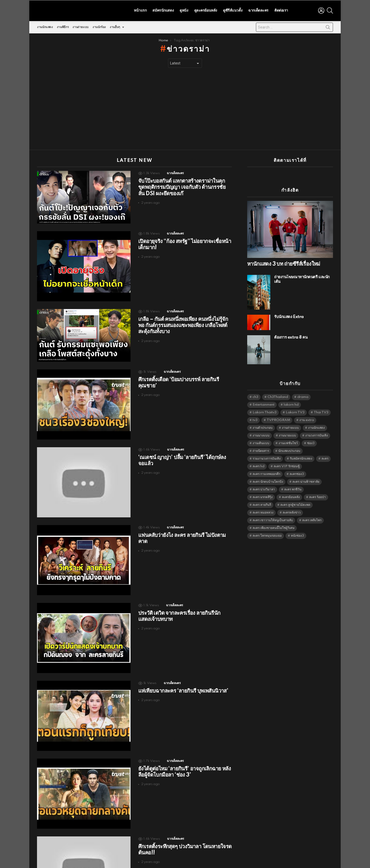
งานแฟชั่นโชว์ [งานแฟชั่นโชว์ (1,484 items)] (288, 442)
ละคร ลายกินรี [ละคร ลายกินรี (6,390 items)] (262, 504)
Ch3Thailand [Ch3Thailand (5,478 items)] (278, 396)
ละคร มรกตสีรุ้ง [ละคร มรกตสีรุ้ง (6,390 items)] (263, 496)
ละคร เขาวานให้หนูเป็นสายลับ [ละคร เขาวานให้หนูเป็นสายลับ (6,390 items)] (273, 519)
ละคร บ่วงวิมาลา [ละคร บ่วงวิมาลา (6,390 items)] (264, 488)
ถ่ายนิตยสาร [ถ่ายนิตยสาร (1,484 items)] (261, 450)
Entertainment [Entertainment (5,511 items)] (263, 403)
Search (328, 27)
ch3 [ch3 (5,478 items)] (255, 396)
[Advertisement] (185, 108)
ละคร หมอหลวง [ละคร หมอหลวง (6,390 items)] (263, 511)
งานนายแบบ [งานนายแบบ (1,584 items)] (287, 434)
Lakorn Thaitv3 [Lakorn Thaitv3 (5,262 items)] (265, 411)
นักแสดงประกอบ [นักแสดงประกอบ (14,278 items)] (289, 450)
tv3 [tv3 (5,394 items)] (255, 419)
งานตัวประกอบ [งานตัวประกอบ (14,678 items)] (263, 427)
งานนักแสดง (45, 26)
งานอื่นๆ (115, 27)
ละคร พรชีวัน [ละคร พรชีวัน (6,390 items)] (293, 488)
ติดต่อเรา (281, 10)
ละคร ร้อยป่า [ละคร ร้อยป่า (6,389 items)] (317, 496)
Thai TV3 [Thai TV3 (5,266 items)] (321, 411)
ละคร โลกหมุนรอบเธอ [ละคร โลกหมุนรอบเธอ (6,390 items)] (267, 534)
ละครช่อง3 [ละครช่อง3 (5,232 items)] (297, 473)
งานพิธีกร (63, 26)
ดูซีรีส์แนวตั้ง (233, 10)
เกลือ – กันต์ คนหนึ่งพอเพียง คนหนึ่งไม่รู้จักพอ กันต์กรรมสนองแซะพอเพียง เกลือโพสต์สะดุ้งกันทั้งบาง (183, 324)
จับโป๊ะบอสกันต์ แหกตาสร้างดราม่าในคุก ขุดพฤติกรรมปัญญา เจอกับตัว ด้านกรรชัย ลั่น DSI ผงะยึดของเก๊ (182, 186)
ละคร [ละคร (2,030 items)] (325, 457)
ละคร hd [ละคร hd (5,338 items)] (258, 465)
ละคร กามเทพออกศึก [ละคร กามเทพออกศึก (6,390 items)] (266, 473)
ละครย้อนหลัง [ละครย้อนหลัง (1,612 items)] (291, 496)
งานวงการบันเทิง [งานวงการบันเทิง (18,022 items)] (317, 434)
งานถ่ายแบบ (81, 26)
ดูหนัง (184, 10)
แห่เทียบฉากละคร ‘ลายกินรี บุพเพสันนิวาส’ (183, 690)
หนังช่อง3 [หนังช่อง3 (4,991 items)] (297, 534)
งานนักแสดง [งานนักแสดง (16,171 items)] (316, 427)
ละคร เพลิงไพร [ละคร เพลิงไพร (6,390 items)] (312, 519)
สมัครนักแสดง (163, 10)
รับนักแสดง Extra (289, 316)
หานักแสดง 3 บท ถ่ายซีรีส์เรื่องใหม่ (284, 263)
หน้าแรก (140, 10)
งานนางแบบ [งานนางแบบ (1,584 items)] (261, 434)
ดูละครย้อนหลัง (206, 10)
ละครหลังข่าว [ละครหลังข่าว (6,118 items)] (292, 511)
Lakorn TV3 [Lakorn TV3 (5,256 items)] (295, 411)
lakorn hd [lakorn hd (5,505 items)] (291, 403)
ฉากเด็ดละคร (258, 10)
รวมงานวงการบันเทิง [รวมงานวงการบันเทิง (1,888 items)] (267, 457)
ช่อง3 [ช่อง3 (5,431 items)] (311, 442)
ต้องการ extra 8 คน (291, 336)
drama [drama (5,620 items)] (303, 396)
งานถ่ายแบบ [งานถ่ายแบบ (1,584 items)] (290, 427)
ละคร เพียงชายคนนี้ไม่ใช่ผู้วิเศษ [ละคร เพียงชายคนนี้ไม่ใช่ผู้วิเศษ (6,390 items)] (274, 527)
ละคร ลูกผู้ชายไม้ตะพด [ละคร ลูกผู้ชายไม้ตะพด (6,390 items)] (295, 504)
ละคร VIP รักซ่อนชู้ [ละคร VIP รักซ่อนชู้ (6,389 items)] (287, 465)
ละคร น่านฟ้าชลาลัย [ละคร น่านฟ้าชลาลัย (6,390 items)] (306, 480)
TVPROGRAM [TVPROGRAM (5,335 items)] (278, 419)
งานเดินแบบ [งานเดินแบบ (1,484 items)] (261, 442)
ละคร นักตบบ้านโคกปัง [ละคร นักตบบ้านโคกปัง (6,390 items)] (268, 480)
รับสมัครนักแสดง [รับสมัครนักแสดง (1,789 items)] (301, 457)
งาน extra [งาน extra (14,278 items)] (307, 419)
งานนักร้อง (99, 26)
